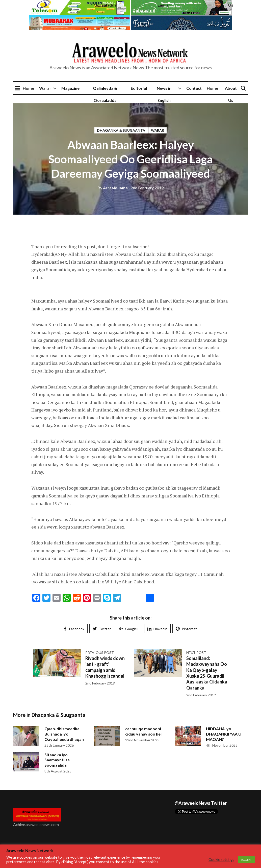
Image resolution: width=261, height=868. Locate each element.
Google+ (129, 629)
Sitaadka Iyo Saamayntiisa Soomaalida (57, 760)
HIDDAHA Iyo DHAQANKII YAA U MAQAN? (224, 734)
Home (28, 88)
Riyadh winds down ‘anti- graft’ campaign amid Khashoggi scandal (105, 667)
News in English (164, 94)
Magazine (70, 88)
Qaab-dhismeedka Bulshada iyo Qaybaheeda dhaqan (64, 734)
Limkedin (157, 629)
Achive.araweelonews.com (36, 824)
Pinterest (186, 629)
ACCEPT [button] (246, 860)
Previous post (100, 653)
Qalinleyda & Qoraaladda (105, 94)
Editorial (139, 88)
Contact (194, 88)
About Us (231, 94)
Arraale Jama (113, 188)
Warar (45, 88)
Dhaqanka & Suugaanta (121, 130)
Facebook (74, 629)
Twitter (102, 629)
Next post (196, 653)
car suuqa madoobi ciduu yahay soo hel (143, 731)
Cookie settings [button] (221, 860)
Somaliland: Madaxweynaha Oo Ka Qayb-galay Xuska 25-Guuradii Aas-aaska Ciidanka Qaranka (207, 673)
